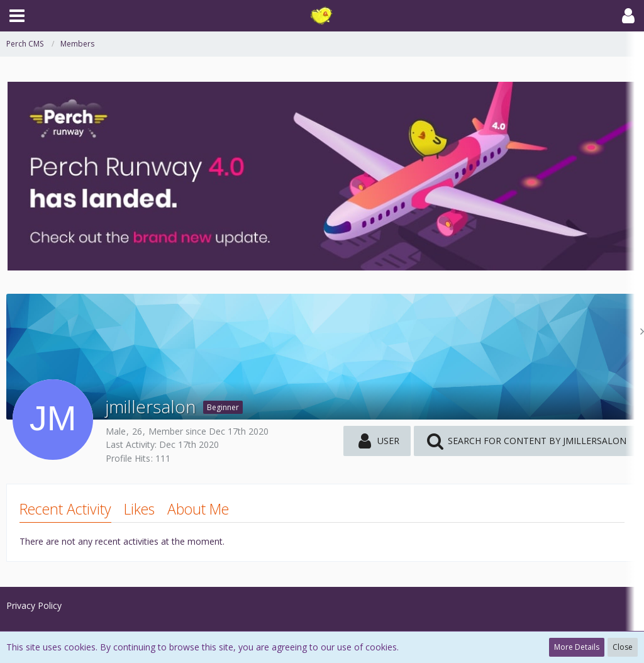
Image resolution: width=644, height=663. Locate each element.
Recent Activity (65, 509)
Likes (139, 509)
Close (623, 647)
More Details (577, 647)
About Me (198, 509)
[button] (17, 16)
